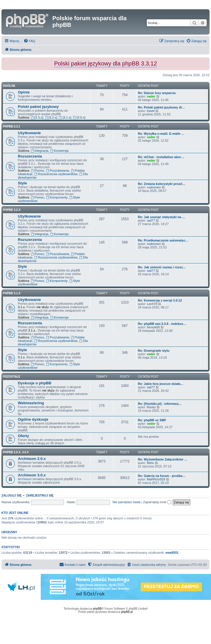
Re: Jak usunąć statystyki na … (161, 217)
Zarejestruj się (40, 495)
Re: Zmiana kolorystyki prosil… (161, 184)
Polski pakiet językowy (38, 107)
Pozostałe (12, 377)
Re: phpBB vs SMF (152, 420)
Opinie (24, 92)
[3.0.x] (79, 117)
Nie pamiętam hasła (127, 502)
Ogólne (9, 86)
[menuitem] (29, 41)
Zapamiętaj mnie (157, 502)
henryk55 (153, 327)
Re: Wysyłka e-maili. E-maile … (161, 134)
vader (151, 96)
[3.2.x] (51, 117)
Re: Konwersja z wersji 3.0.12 (160, 300)
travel (151, 111)
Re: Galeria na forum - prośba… (162, 476)
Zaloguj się (12, 495)
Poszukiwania (58, 171)
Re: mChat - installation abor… (161, 157)
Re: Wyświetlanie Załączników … (163, 459)
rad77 (151, 220)
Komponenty (57, 197)
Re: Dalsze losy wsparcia (157, 93)
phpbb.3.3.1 (12, 127)
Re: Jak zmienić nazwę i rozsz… (162, 267)
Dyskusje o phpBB (35, 383)
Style (22, 183)
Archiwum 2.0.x (32, 459)
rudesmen (154, 187)
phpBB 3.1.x (12, 293)
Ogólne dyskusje (33, 419)
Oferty (23, 436)
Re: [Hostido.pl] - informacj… (160, 404)
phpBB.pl (127, 612)
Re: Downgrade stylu (154, 351)
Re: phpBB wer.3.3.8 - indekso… (162, 324)
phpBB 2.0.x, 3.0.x (16, 452)
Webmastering (31, 403)
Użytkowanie (29, 133)
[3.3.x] (37, 117)
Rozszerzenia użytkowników (56, 174)
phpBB (97, 609)
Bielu (150, 463)
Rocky (151, 407)
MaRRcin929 (156, 479)
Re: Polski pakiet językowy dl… (161, 107)
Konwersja (59, 151)
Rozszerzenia (30, 156)
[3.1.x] (65, 117)
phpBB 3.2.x (12, 210)
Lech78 (152, 304)
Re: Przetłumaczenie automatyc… (163, 240)
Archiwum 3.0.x (32, 475)
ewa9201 (172, 553)
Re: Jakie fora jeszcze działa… (161, 384)
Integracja (40, 151)
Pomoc (38, 171)
